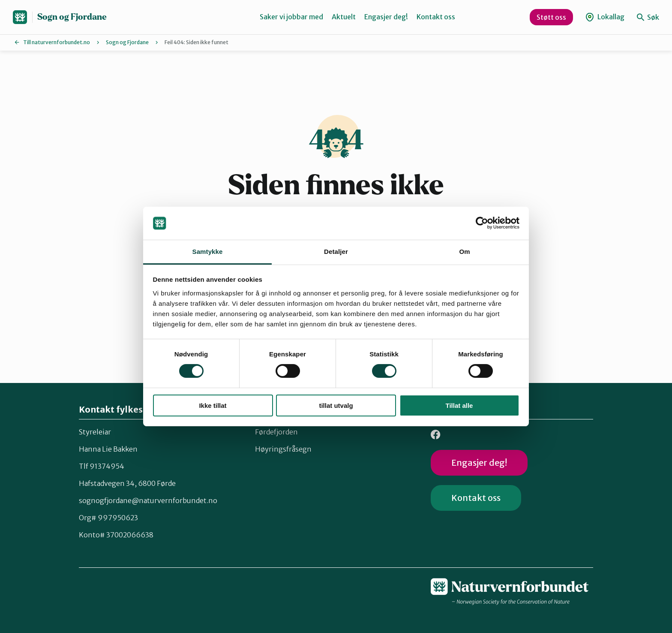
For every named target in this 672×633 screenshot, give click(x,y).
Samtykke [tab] (208, 252)
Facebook (436, 435)
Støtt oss (551, 17)
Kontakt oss (436, 17)
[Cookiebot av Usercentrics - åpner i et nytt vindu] (482, 223)
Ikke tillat (213, 405)
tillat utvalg (336, 405)
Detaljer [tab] (336, 252)
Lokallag (605, 17)
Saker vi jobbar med (291, 17)
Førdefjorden (276, 432)
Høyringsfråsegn (283, 449)
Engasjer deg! (386, 17)
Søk (648, 17)
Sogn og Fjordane (72, 17)
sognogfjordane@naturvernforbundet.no (148, 500)
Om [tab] (464, 252)
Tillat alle (459, 405)
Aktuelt (344, 17)
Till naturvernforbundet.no (57, 42)
